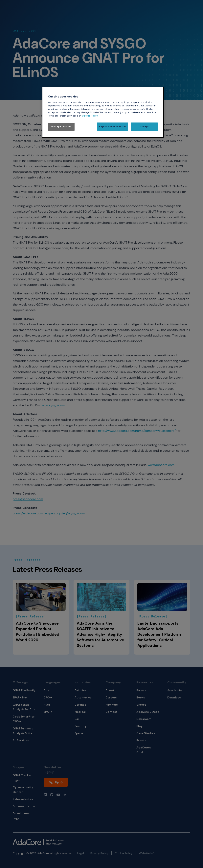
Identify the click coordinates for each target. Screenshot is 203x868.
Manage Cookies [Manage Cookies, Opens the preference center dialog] (61, 127)
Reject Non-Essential (112, 127)
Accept (144, 127)
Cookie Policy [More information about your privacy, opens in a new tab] (90, 116)
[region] (103, 112)
